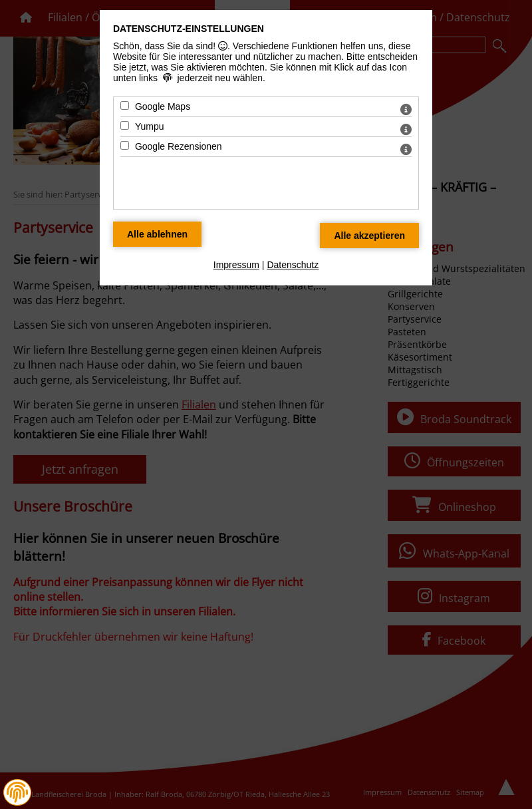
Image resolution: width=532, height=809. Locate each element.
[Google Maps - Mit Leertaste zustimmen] (125, 105)
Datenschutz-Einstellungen (189, 29)
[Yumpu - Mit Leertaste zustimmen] (125, 125)
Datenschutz (293, 265)
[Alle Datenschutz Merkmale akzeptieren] (369, 236)
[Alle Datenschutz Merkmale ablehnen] (157, 234)
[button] (17, 792)
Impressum (236, 265)
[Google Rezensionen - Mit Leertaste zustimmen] (125, 145)
